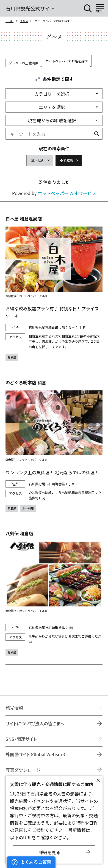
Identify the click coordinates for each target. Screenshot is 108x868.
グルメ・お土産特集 (24, 63)
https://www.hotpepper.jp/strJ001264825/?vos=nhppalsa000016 (54, 445)
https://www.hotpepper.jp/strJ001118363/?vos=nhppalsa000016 (54, 288)
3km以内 (38, 160)
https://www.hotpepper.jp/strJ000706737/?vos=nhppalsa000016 (54, 593)
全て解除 (67, 160)
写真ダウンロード (23, 770)
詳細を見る (49, 852)
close (98, 781)
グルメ (24, 21)
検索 (97, 134)
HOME (9, 21)
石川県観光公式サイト (30, 8)
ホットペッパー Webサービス (67, 193)
